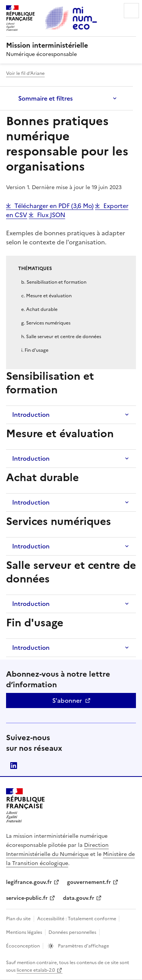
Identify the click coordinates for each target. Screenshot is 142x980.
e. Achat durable (39, 309)
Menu (131, 11)
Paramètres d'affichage (83, 946)
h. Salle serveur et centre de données (61, 337)
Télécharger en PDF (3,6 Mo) (54, 206)
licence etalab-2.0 (36, 970)
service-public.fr (27, 898)
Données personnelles (72, 932)
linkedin (14, 766)
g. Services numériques (46, 323)
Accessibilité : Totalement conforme (77, 919)
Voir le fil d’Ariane (25, 73)
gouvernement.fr (89, 882)
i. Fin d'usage (35, 350)
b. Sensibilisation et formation (54, 282)
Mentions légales (24, 932)
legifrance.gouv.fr (29, 882)
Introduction (31, 415)
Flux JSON (51, 215)
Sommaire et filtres (45, 98)
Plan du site (18, 919)
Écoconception (23, 946)
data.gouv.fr (79, 898)
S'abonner (67, 700)
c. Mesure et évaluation (46, 296)
